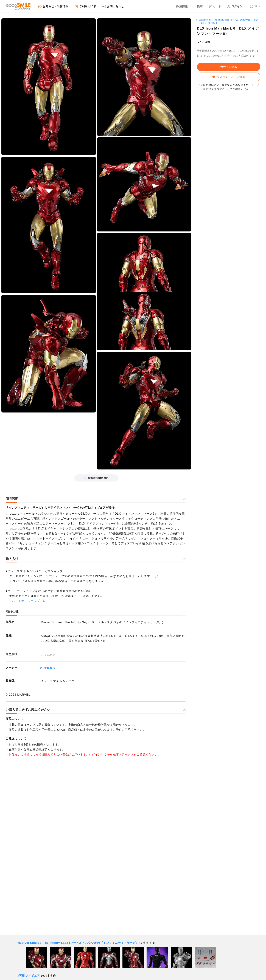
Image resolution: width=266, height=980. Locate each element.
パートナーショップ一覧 (29, 601)
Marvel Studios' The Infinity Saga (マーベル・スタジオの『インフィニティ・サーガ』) (228, 21)
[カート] (215, 6)
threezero (49, 668)
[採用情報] (180, 6)
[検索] (198, 6)
